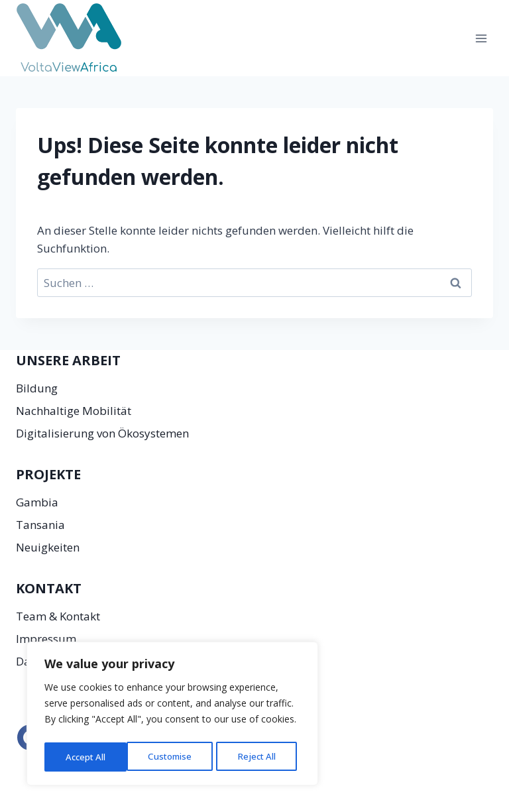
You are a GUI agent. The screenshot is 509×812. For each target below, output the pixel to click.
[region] (172, 716)
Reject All (174, 757)
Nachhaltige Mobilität (74, 411)
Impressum (46, 639)
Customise (87, 757)
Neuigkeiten (48, 547)
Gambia (37, 502)
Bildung (37, 388)
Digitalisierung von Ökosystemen (102, 433)
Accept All (260, 757)
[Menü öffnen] (481, 38)
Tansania (40, 525)
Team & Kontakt (58, 616)
